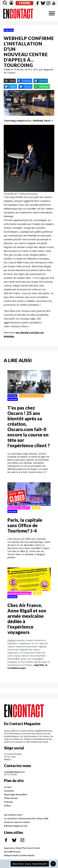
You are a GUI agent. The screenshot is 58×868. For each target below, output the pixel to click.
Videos (36, 508)
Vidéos (7, 806)
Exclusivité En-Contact (31, 396)
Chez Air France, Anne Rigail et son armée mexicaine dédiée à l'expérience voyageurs (27, 619)
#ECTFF (37, 593)
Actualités (9, 791)
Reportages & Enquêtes (16, 794)
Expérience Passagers (19, 593)
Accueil (8, 787)
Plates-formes (11, 798)
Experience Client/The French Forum (22, 848)
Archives (13, 399)
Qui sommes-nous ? (13, 815)
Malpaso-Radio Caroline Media (19, 855)
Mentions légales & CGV (16, 826)
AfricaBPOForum (12, 852)
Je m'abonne (24, 3)
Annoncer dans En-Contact (17, 822)
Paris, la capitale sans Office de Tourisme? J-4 (25, 525)
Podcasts (8, 802)
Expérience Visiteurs (19, 508)
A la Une (9, 30)
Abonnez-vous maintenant (30, 864)
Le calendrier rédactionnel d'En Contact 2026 (26, 818)
